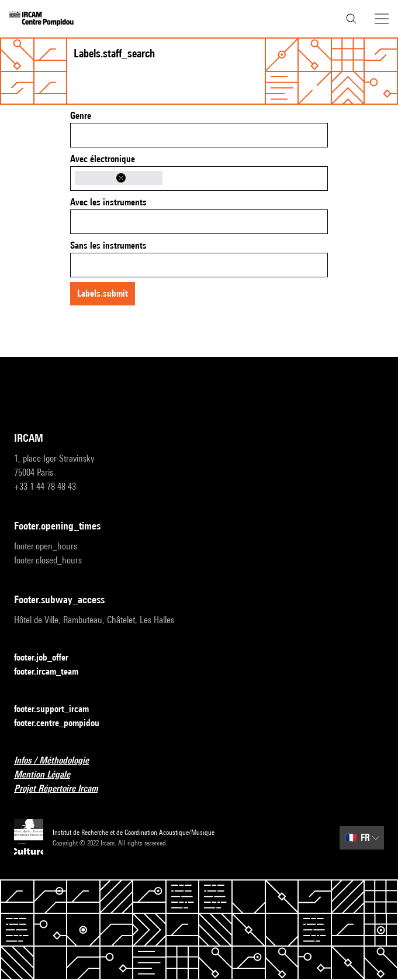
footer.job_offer (48, 658)
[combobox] (199, 135)
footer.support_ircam (58, 709)
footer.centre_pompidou (64, 723)
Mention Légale (49, 775)
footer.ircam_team (53, 672)
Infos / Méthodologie (58, 761)
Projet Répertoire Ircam (63, 789)
